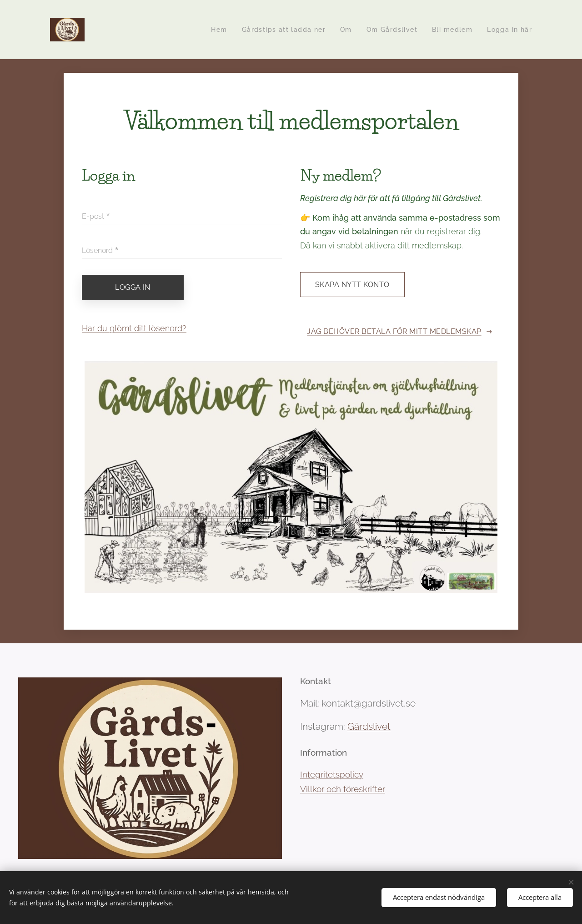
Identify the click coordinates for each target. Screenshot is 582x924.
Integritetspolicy (332, 774)
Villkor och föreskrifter (343, 789)
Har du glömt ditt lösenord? (134, 328)
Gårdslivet (369, 726)
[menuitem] (210, 30)
